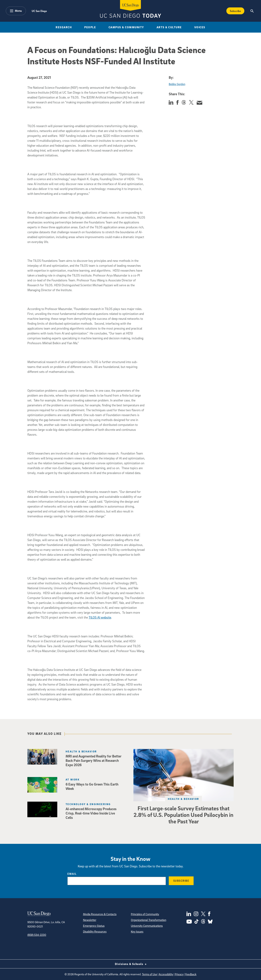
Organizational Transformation (149, 920)
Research (64, 27)
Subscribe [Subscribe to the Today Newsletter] (235, 11)
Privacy (179, 974)
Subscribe (181, 881)
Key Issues (137, 931)
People (90, 27)
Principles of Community (145, 914)
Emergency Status (94, 926)
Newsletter (90, 920)
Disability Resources (95, 931)
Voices (200, 27)
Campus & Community (126, 27)
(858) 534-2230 (37, 935)
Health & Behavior (183, 799)
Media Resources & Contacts (100, 914)
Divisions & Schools (131, 964)
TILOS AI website (100, 617)
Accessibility (166, 974)
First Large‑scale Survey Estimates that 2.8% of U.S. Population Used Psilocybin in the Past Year (184, 815)
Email (72, 874)
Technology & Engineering (88, 804)
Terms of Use (150, 974)
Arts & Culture (169, 27)
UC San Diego (39, 11)
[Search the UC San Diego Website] (252, 11)
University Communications (147, 926)
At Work (73, 779)
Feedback (191, 974)
